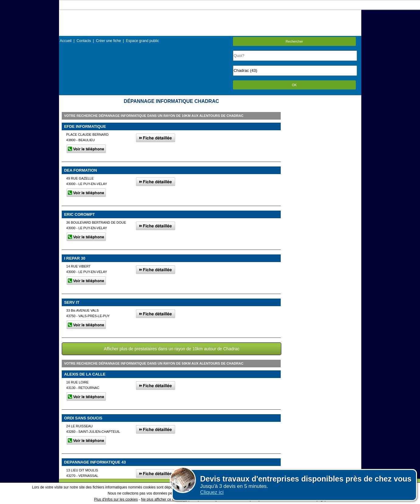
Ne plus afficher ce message (164, 499)
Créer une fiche (108, 41)
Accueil (66, 41)
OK (294, 85)
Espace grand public (142, 41)
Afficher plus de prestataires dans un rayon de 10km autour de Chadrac (172, 349)
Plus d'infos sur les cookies (116, 499)
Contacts (84, 41)
